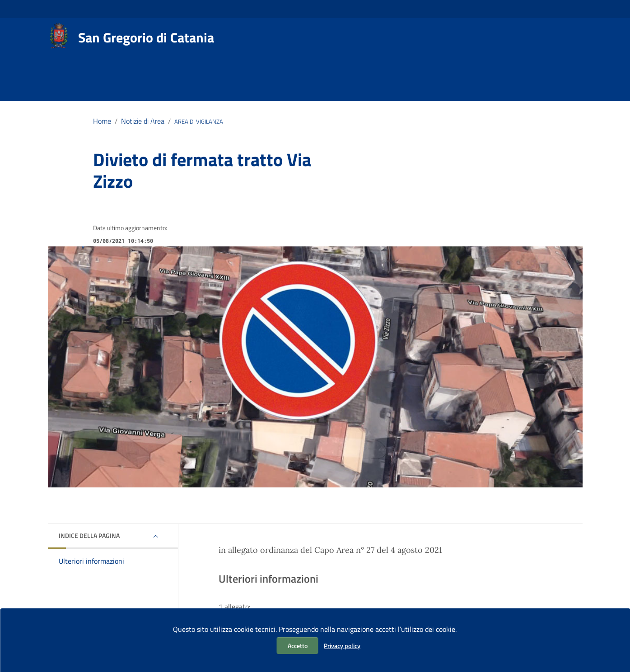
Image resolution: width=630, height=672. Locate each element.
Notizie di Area (143, 121)
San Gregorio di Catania (146, 37)
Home (102, 121)
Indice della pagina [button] (89, 535)
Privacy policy (342, 646)
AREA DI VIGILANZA (199, 121)
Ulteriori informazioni (91, 561)
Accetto (298, 646)
